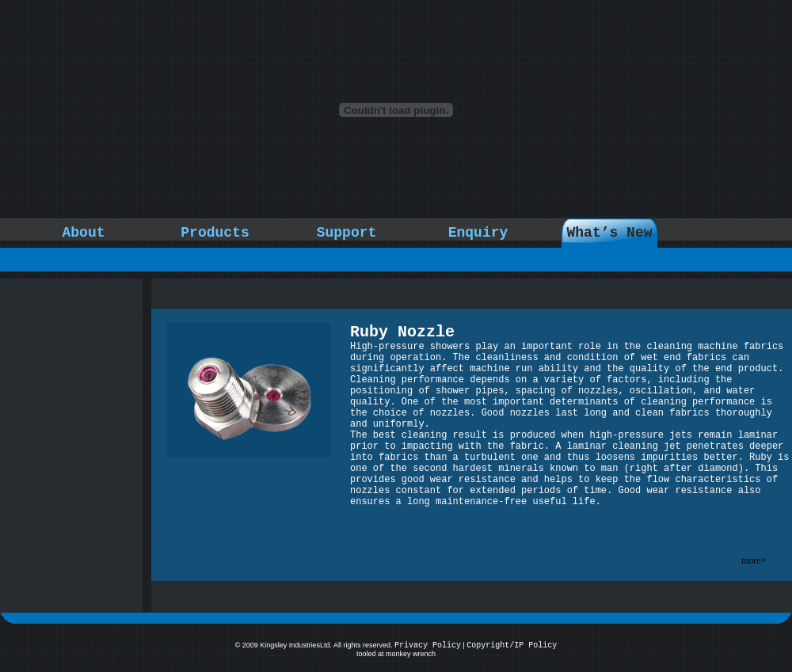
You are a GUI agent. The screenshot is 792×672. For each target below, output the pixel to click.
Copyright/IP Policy (512, 645)
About (83, 233)
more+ (754, 560)
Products (215, 233)
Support (347, 233)
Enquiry (478, 233)
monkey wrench (411, 654)
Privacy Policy (428, 645)
